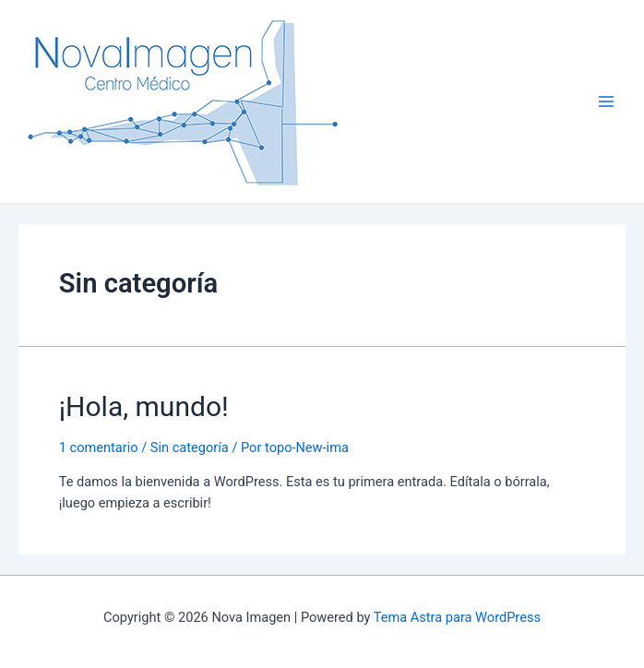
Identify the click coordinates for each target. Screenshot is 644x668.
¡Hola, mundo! (144, 406)
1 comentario (99, 447)
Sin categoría (190, 447)
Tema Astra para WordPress (457, 617)
